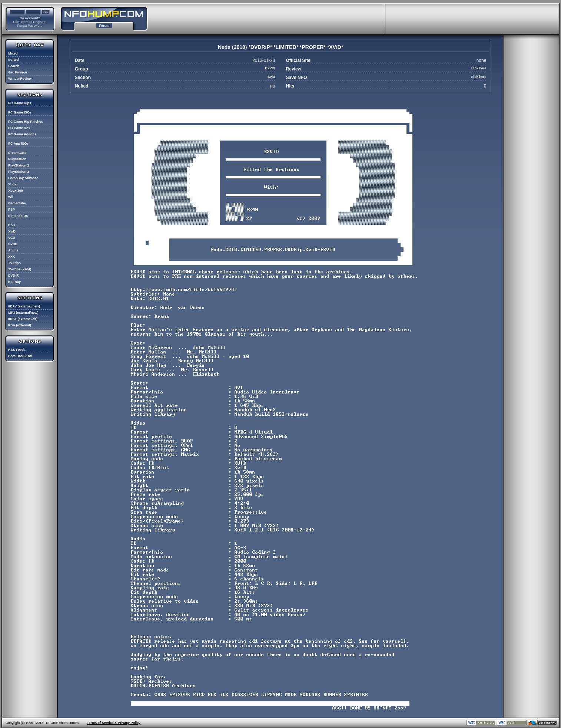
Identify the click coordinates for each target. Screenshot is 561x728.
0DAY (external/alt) (23, 319)
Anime (13, 250)
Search (14, 66)
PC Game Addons (22, 134)
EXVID (270, 68)
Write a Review (20, 79)
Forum (104, 26)
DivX (12, 225)
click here (479, 68)
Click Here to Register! (30, 22)
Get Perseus (18, 72)
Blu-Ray (14, 282)
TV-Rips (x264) (20, 269)
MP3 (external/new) (23, 313)
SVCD (13, 244)
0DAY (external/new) (24, 306)
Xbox (12, 184)
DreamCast (17, 153)
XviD (12, 231)
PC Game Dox (19, 128)
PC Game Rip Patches (26, 122)
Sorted (14, 60)
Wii (11, 197)
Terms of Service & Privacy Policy (114, 723)
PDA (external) (20, 325)
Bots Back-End (20, 356)
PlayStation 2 (19, 165)
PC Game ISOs (20, 112)
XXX (11, 257)
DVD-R (14, 276)
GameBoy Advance (23, 178)
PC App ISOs (18, 144)
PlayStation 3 (19, 172)
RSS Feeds (17, 350)
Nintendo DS (18, 216)
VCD (12, 238)
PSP (11, 210)
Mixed (13, 53)
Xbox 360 (16, 191)
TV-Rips (14, 263)
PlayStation (17, 159)
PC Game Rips (20, 103)
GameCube (17, 203)
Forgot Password (30, 26)
